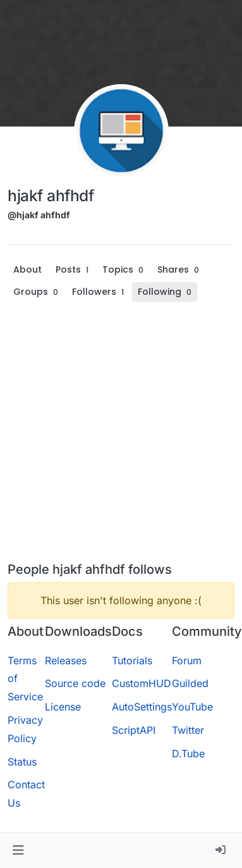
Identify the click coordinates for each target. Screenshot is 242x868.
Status (22, 762)
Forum (187, 660)
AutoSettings (142, 707)
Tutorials (132, 660)
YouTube (192, 707)
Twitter (188, 730)
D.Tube (188, 753)
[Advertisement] (118, 437)
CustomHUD (142, 683)
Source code (75, 683)
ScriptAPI (134, 730)
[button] (18, 850)
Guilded (190, 683)
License (63, 707)
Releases (66, 660)
